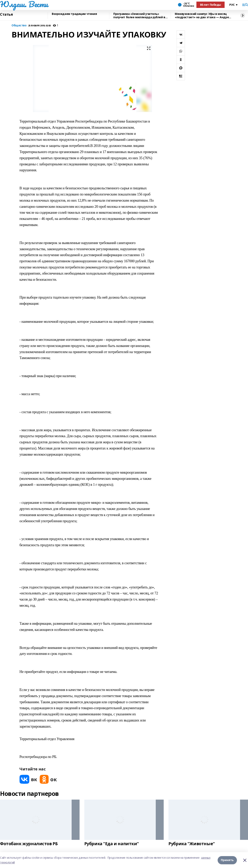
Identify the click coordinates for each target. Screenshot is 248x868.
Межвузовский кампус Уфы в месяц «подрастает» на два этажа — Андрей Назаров (203, 16)
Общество (19, 25)
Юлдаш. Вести (24, 4)
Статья (6, 14)
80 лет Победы (211, 5)
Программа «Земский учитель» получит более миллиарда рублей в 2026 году (139, 16)
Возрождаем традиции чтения (74, 14)
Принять (227, 860)
